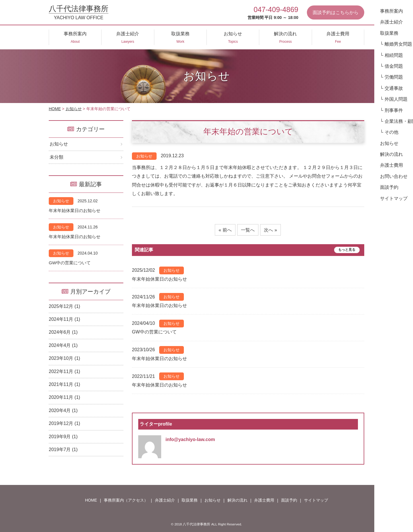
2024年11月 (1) (64, 319)
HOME (55, 109)
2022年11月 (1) (64, 371)
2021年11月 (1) (64, 384)
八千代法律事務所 (79, 12)
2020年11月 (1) (64, 397)
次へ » (270, 230)
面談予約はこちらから (336, 12)
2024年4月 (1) (63, 345)
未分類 (57, 157)
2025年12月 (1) (64, 306)
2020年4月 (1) (63, 410)
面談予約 (289, 500)
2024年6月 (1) (63, 332)
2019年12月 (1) (64, 423)
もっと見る (347, 250)
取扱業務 (190, 500)
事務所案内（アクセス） (126, 500)
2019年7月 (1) (63, 450)
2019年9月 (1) (63, 437)
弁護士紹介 (165, 500)
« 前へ (225, 230)
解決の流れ (237, 500)
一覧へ (248, 230)
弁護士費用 (264, 500)
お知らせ (74, 109)
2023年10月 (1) (64, 358)
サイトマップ (316, 500)
